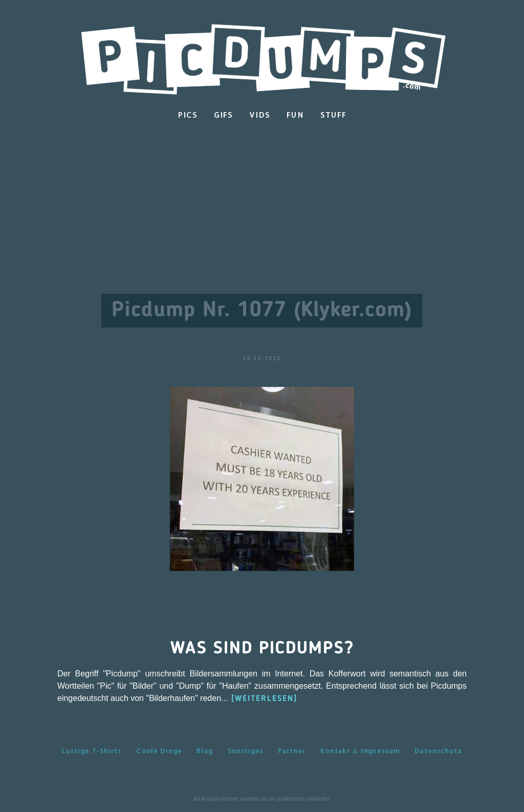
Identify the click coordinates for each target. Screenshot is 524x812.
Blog (205, 751)
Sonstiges (246, 751)
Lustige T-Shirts (92, 751)
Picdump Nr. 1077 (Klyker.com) (262, 311)
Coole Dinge (159, 751)
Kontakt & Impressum (360, 751)
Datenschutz (438, 751)
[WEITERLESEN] (264, 699)
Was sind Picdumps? (262, 649)
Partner (292, 751)
